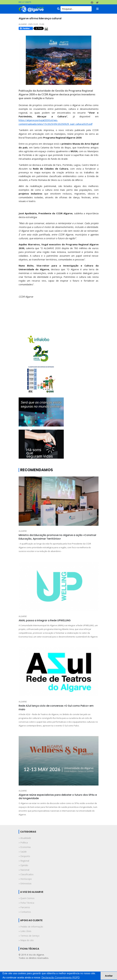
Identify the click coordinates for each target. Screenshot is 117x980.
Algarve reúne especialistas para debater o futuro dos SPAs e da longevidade (58, 797)
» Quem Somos (27, 898)
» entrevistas (25, 883)
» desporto (24, 856)
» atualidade (25, 838)
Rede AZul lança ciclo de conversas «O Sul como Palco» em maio (56, 707)
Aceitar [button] (109, 976)
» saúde (23, 852)
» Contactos (25, 912)
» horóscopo (25, 879)
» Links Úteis (25, 931)
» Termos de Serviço (29, 936)
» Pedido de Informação (31, 927)
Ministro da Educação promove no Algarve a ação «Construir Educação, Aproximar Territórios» (57, 537)
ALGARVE (23, 531)
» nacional (24, 870)
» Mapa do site (26, 940)
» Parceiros (24, 907)
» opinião (23, 865)
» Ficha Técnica (26, 903)
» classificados (26, 874)
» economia (25, 847)
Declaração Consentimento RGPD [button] (61, 978)
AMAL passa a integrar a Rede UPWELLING (45, 620)
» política (23, 843)
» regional (24, 861)
